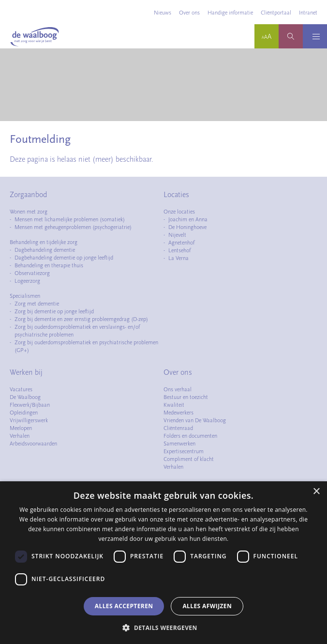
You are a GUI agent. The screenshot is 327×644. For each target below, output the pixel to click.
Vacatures (21, 389)
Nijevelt (177, 235)
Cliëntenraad (178, 428)
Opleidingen (24, 413)
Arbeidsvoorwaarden (33, 444)
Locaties (176, 195)
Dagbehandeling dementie (45, 250)
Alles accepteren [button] (124, 606)
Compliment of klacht (189, 459)
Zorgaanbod (28, 195)
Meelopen (21, 428)
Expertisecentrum (184, 451)
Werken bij (26, 372)
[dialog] (163, 563)
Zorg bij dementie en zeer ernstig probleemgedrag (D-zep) (81, 319)
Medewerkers (178, 413)
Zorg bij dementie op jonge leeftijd (54, 311)
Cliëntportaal (276, 13)
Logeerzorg (27, 281)
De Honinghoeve (187, 227)
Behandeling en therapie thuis (49, 265)
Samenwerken (179, 444)
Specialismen (25, 296)
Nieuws (163, 13)
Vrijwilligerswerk (29, 420)
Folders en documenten (190, 436)
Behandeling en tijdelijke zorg (44, 242)
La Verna (178, 258)
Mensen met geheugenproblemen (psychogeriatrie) (73, 227)
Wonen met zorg (29, 212)
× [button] (316, 492)
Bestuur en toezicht (186, 397)
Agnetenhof (181, 243)
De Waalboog (25, 397)
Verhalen (20, 436)
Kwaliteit (174, 405)
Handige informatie (230, 13)
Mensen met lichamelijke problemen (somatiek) (70, 219)
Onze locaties (179, 212)
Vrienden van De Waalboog (195, 420)
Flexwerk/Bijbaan (30, 405)
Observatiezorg (32, 273)
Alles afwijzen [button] (207, 606)
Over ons (189, 13)
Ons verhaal (178, 389)
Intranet (308, 13)
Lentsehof (179, 250)
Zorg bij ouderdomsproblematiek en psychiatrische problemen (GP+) (86, 346)
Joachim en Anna (188, 219)
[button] (163, 628)
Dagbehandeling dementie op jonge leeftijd (64, 258)
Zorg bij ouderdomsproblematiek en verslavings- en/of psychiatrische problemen (77, 331)
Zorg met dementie (37, 304)
